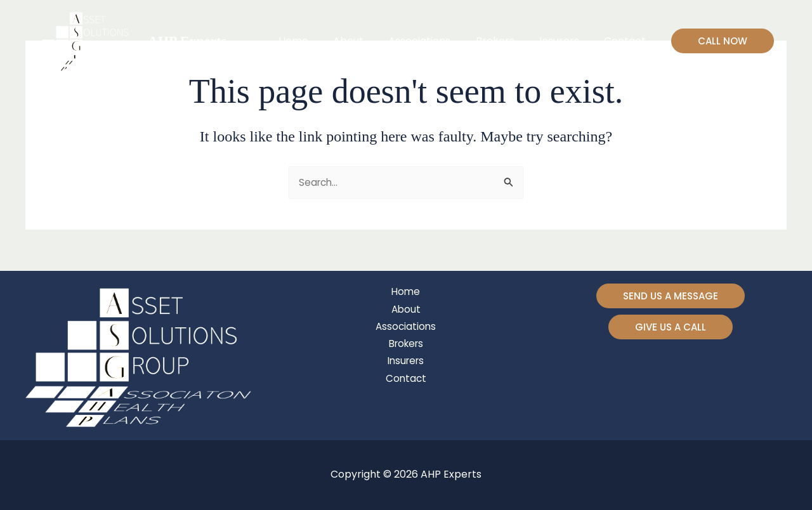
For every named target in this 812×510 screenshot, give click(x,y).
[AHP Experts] (88, 40)
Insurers (566, 41)
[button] (723, 41)
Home (319, 41)
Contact (627, 41)
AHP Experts (187, 41)
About (369, 41)
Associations (436, 41)
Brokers (507, 41)
